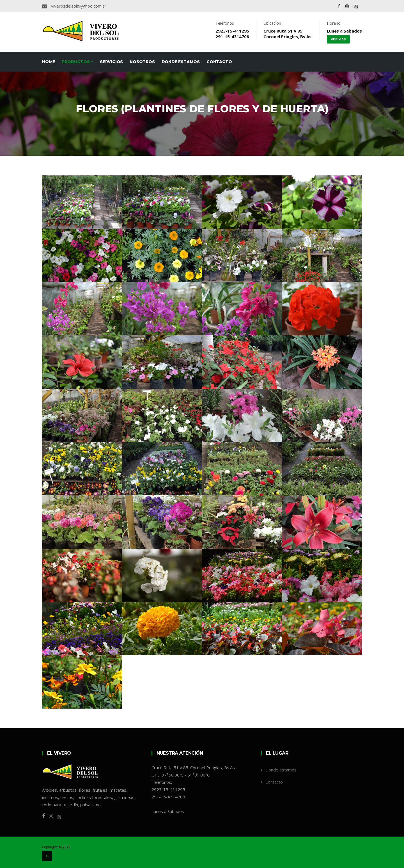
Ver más (338, 39)
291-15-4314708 (232, 36)
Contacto (219, 62)
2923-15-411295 (232, 31)
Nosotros (142, 62)
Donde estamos (181, 62)
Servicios (111, 62)
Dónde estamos (281, 770)
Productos (77, 62)
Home (49, 62)
